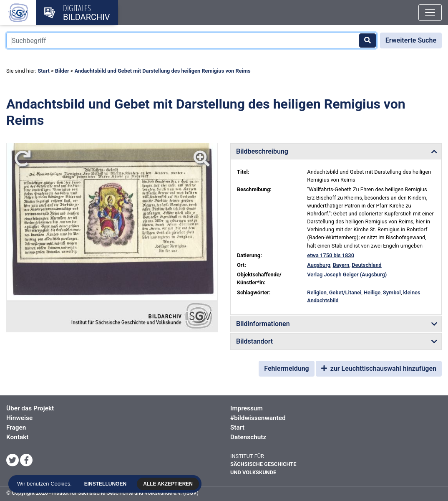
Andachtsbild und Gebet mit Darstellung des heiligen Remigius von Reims (163, 71)
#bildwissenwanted (258, 418)
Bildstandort (254, 341)
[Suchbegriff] (191, 40)
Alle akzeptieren (169, 484)
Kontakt (17, 437)
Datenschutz (248, 437)
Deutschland (367, 265)
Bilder (62, 71)
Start (43, 71)
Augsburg (319, 265)
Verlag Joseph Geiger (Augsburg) (347, 275)
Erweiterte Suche (411, 40)
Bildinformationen (263, 324)
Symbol (392, 292)
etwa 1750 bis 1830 (331, 255)
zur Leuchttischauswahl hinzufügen (379, 368)
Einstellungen (107, 484)
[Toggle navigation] (430, 13)
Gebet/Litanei (345, 292)
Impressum (247, 408)
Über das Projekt (30, 408)
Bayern (341, 265)
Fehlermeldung (286, 368)
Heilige (372, 292)
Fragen (16, 428)
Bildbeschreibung (262, 151)
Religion (317, 292)
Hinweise (19, 418)
